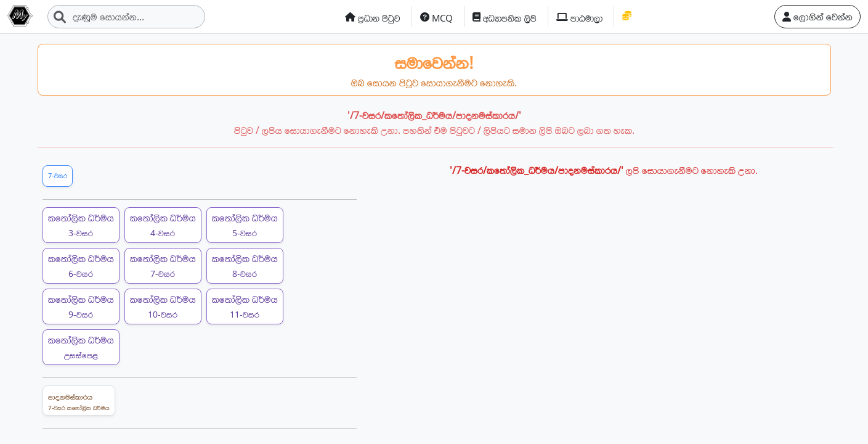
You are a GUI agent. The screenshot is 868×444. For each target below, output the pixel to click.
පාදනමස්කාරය (79, 402)
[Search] (126, 17)
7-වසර (58, 175)
